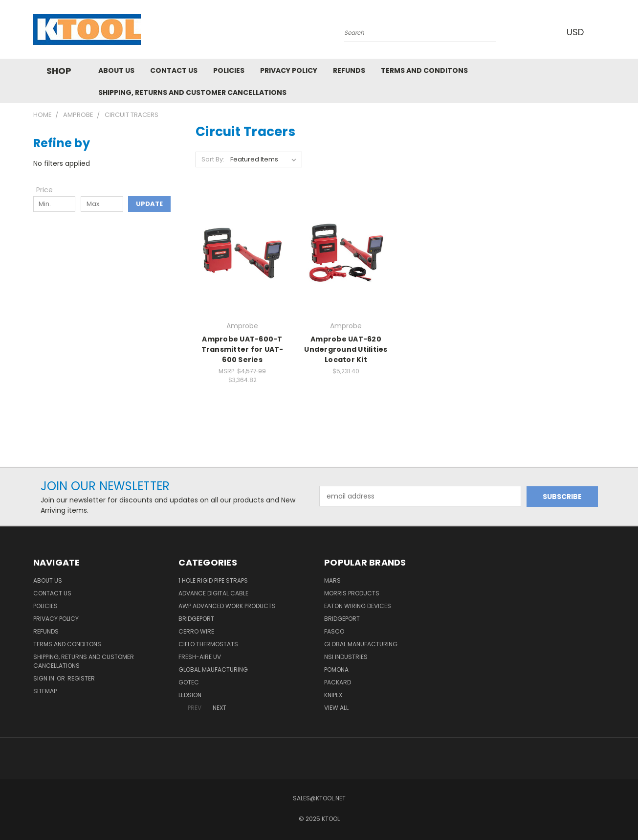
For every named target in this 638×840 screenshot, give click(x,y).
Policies (229, 70)
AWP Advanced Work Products (227, 606)
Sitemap (45, 691)
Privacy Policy (289, 70)
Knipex (333, 695)
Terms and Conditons (424, 70)
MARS (332, 580)
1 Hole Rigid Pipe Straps (213, 580)
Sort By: (213, 159)
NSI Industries (346, 657)
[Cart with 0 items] (603, 32)
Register (81, 678)
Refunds (349, 70)
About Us (116, 70)
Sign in (44, 678)
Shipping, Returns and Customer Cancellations (192, 92)
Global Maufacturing (213, 670)
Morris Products (352, 593)
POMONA (336, 670)
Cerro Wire (196, 631)
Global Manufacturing (361, 644)
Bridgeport (196, 619)
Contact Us (174, 70)
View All (336, 708)
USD (578, 32)
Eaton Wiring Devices (358, 606)
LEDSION (190, 695)
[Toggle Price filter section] (49, 190)
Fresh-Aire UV (200, 657)
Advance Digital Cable (213, 593)
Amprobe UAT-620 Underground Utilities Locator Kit (346, 349)
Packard (338, 682)
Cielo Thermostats (208, 644)
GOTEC (189, 682)
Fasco (334, 631)
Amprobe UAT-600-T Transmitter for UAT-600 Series (242, 349)
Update (149, 204)
